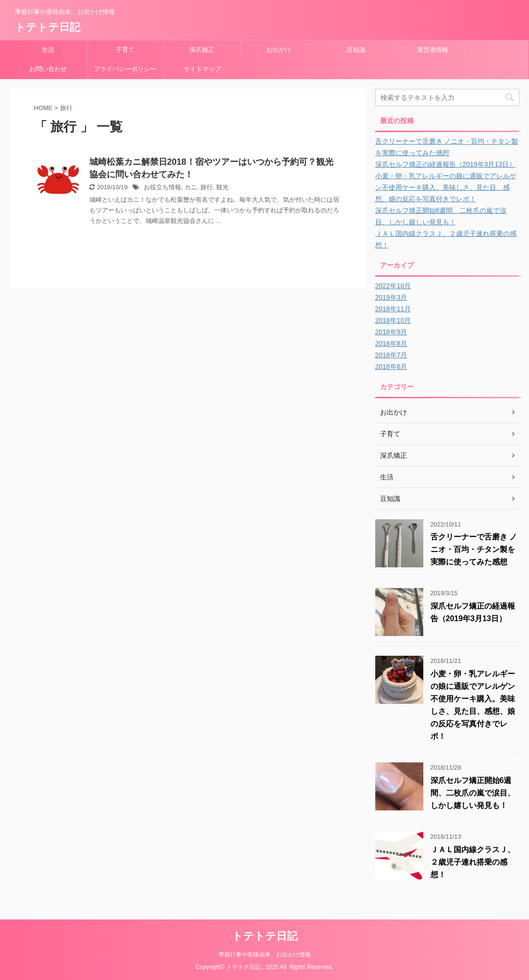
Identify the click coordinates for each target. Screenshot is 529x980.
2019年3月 (391, 297)
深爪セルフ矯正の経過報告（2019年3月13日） (446, 164)
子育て (125, 50)
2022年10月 (393, 286)
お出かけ (279, 50)
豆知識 (356, 50)
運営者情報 (433, 50)
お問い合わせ (48, 69)
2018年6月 (391, 367)
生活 (48, 50)
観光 (222, 187)
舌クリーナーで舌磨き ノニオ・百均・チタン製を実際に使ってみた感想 (474, 549)
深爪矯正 (202, 50)
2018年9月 (391, 332)
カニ (191, 187)
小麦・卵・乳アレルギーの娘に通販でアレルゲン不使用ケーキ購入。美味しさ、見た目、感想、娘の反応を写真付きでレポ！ (446, 187)
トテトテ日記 (48, 27)
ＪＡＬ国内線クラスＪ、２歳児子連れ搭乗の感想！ (473, 862)
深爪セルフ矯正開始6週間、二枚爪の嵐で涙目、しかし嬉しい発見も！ (473, 793)
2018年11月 (393, 309)
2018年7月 (391, 355)
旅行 (207, 187)
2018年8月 (391, 343)
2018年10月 (393, 320)
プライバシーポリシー (125, 69)
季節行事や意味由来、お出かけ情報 (265, 955)
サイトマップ (202, 69)
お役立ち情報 (162, 187)
